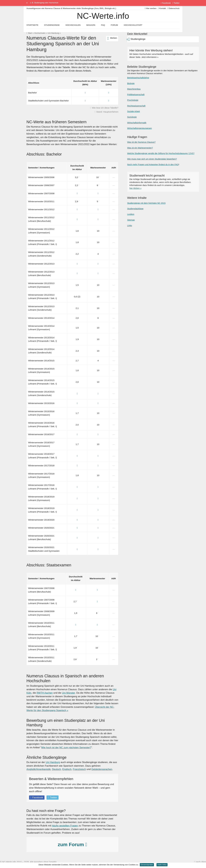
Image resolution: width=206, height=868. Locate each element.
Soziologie (132, 117)
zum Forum (72, 844)
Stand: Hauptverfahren (107, 112)
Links (130, 225)
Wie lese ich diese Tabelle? (105, 108)
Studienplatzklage (135, 209)
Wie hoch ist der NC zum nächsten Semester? (66, 748)
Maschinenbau (134, 89)
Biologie (131, 83)
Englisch (67, 769)
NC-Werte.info (103, 16)
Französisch (79, 769)
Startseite (32, 25)
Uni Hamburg (53, 33)
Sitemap (131, 220)
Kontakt (162, 8)
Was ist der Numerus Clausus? (141, 142)
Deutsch (57, 769)
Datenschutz (174, 8)
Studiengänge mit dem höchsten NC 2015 (146, 203)
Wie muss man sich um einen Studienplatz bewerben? (152, 159)
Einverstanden (147, 865)
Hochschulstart (133, 25)
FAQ (103, 25)
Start (30, 33)
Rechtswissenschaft (136, 106)
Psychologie (133, 100)
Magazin (91, 25)
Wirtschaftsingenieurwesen (140, 128)
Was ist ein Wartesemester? (140, 148)
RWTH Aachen (45, 693)
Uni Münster (68, 693)
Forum (114, 25)
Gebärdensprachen (102, 769)
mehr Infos (162, 865)
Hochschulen (40, 33)
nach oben (201, 862)
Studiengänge (52, 25)
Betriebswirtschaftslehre (138, 78)
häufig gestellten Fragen (65, 826)
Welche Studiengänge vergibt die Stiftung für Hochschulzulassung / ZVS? (161, 153)
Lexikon (131, 214)
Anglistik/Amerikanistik (39, 769)
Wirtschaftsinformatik (137, 123)
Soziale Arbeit (133, 111)
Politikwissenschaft (136, 95)
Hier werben (151, 8)
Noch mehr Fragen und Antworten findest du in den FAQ (153, 165)
